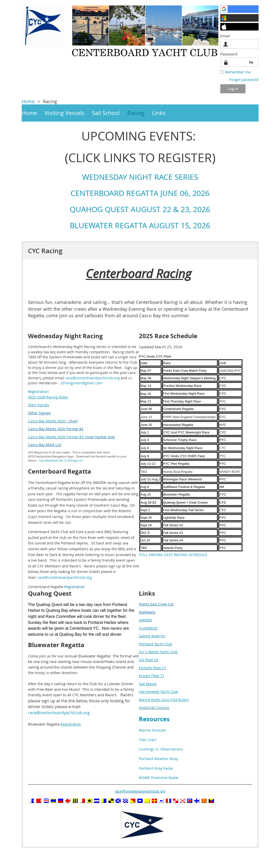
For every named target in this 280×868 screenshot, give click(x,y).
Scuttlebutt (148, 628)
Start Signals (39, 405)
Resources (154, 719)
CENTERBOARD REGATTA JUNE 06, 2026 (140, 193)
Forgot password (244, 79)
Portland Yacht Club (155, 644)
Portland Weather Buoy (158, 759)
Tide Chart (148, 740)
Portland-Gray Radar (156, 768)
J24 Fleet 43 (148, 660)
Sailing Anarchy (152, 636)
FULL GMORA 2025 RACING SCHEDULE (173, 555)
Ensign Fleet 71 (152, 676)
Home (28, 101)
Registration (38, 391)
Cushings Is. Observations (161, 749)
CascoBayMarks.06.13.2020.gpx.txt (61, 460)
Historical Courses (154, 707)
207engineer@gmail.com (81, 383)
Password (230, 54)
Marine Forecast (152, 730)
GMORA (145, 620)
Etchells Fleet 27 (152, 668)
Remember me (238, 72)
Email (226, 36)
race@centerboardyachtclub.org (92, 378)
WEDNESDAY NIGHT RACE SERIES (140, 177)
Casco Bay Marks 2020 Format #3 (56, 437)
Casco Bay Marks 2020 (47, 421)
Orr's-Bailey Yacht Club (158, 652)
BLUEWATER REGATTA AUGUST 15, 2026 (140, 225)
